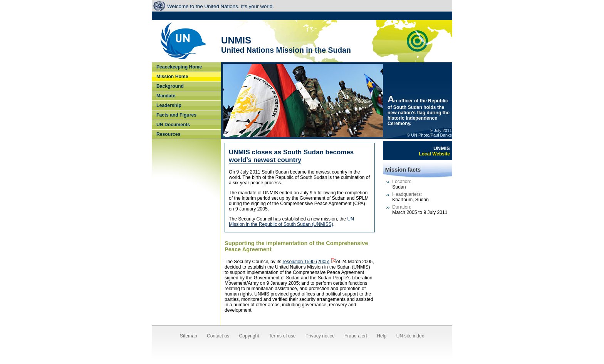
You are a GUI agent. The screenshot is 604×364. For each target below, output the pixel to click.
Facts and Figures (176, 115)
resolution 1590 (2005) (306, 262)
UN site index (410, 336)
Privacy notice (320, 336)
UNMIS (434, 151)
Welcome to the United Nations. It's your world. (221, 6)
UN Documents (173, 125)
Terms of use (282, 336)
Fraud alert (356, 336)
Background (170, 86)
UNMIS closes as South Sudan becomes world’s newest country (291, 156)
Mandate (166, 96)
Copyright (249, 336)
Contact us (218, 336)
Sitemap (189, 336)
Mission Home (172, 77)
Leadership (169, 105)
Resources (168, 134)
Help (382, 336)
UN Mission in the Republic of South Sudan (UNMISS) (291, 222)
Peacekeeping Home (179, 67)
